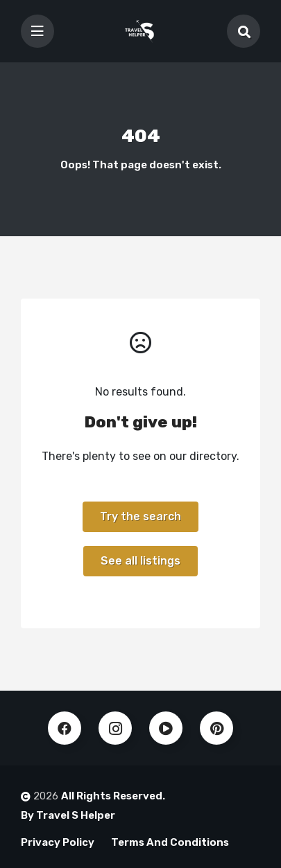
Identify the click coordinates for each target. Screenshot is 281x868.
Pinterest (216, 728)
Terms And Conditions (170, 842)
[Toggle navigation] (37, 31)
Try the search (140, 516)
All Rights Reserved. (113, 796)
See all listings (140, 561)
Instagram (115, 728)
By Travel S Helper (68, 815)
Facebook (65, 728)
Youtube (166, 728)
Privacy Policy (58, 842)
